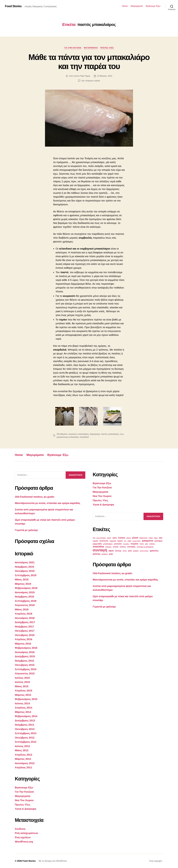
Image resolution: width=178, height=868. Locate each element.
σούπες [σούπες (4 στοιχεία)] (123, 547)
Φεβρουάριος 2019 (26, 588)
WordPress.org (24, 842)
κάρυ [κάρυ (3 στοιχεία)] (156, 538)
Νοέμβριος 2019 (24, 567)
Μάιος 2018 (22, 609)
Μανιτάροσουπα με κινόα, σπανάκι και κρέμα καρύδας (48, 503)
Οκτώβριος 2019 (25, 571)
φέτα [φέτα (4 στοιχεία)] (130, 551)
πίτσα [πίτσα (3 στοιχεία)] (142, 544)
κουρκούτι (73, 434)
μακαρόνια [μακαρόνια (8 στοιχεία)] (148, 541)
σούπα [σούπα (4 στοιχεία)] (116, 547)
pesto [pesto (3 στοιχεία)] (109, 538)
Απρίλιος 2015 (23, 690)
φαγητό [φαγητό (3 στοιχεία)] (136, 551)
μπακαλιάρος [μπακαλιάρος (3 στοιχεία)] (108, 544)
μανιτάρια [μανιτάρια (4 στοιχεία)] (158, 541)
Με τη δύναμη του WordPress (53, 861)
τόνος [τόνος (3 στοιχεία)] (125, 551)
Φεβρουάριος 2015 (26, 699)
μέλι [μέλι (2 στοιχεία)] (125, 541)
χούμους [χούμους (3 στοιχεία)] (105, 554)
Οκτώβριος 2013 (25, 729)
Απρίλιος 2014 (23, 708)
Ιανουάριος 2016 (25, 652)
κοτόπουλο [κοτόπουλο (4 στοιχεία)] (104, 541)
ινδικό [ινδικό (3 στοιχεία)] (151, 538)
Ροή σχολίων (23, 837)
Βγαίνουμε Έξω (153, 6)
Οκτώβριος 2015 (25, 665)
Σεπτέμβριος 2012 (26, 742)
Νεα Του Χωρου (24, 800)
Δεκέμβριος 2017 (25, 622)
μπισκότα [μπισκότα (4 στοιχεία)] (118, 544)
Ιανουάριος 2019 (25, 592)
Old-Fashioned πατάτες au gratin (35, 497)
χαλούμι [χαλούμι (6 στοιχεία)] (97, 554)
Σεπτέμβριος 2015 (26, 669)
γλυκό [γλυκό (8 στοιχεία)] (135, 538)
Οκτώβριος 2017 (25, 631)
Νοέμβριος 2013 (24, 725)
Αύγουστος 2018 (25, 605)
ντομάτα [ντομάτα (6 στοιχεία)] (134, 544)
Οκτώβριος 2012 (25, 738)
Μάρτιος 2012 (23, 759)
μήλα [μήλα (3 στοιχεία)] (129, 541)
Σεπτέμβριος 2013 (26, 733)
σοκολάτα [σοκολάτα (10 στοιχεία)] (98, 547)
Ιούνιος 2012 (22, 746)
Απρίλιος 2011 (23, 767)
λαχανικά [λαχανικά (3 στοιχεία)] (113, 541)
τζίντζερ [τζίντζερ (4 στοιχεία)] (118, 551)
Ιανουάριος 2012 (25, 763)
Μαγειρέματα (137, 6)
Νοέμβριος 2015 (24, 661)
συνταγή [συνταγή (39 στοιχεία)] (100, 550)
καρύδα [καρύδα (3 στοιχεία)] (95, 541)
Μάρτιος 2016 (23, 644)
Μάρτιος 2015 (23, 695)
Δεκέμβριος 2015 (25, 656)
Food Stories (13, 6)
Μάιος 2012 (22, 750)
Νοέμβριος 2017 (24, 626)
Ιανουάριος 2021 (25, 562)
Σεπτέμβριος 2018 (26, 601)
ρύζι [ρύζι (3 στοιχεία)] (146, 544)
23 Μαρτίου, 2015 (105, 76)
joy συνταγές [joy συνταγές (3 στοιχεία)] (101, 538)
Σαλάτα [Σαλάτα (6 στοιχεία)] (122, 538)
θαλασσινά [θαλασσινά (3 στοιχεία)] (143, 538)
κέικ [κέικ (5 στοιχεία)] (161, 538)
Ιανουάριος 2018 (25, 618)
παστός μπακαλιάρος (110, 434)
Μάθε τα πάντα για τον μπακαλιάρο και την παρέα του (89, 62)
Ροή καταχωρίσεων (27, 833)
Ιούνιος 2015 (22, 682)
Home (125, 6)
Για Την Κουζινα (73, 48)
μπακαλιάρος (83, 434)
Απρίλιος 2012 (23, 755)
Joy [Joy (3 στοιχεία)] (94, 538)
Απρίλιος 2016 (23, 639)
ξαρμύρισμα (95, 434)
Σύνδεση (20, 829)
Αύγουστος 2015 (25, 673)
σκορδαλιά (84, 437)
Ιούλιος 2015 (22, 678)
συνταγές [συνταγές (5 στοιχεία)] (131, 547)
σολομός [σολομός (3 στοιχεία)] (108, 547)
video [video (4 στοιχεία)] (115, 538)
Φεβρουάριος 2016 (26, 648)
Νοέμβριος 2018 (24, 597)
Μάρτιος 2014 (23, 712)
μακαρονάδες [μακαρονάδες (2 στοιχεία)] (137, 541)
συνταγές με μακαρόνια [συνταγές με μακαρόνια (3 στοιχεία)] (145, 547)
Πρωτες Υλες (107, 48)
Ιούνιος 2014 (22, 703)
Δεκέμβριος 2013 (25, 720)
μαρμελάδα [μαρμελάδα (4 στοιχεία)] (97, 544)
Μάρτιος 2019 (23, 584)
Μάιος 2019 (22, 579)
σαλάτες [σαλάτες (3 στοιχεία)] (152, 544)
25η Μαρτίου (62, 434)
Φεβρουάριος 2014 (26, 716)
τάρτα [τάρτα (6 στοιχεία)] (111, 551)
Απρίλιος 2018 (23, 614)
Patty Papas (85, 76)
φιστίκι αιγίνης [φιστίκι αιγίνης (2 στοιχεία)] (144, 551)
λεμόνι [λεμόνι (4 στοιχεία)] (120, 541)
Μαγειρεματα (91, 48)
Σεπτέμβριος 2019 (26, 575)
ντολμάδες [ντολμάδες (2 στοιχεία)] (126, 544)
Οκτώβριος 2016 (25, 635)
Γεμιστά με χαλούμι (26, 530)
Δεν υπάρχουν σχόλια (91, 81)
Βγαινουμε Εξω (24, 787)
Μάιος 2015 (22, 686)
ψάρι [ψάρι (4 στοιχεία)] (111, 554)
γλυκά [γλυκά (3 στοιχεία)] (128, 538)
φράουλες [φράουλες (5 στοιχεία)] (154, 551)
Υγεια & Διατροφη (25, 809)
